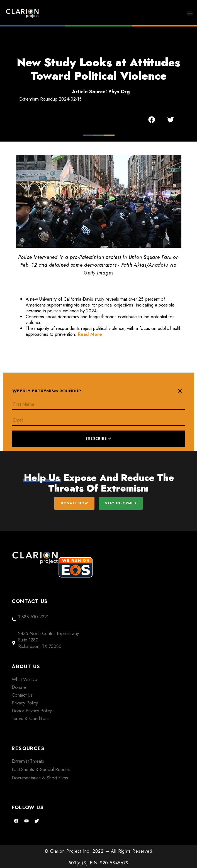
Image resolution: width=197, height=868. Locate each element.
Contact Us (22, 695)
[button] (190, 13)
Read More (90, 334)
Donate (19, 687)
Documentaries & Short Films (40, 778)
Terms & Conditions (31, 718)
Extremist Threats (28, 761)
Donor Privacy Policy (32, 711)
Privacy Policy (25, 703)
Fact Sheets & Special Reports (41, 769)
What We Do (25, 679)
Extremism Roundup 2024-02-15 (50, 99)
